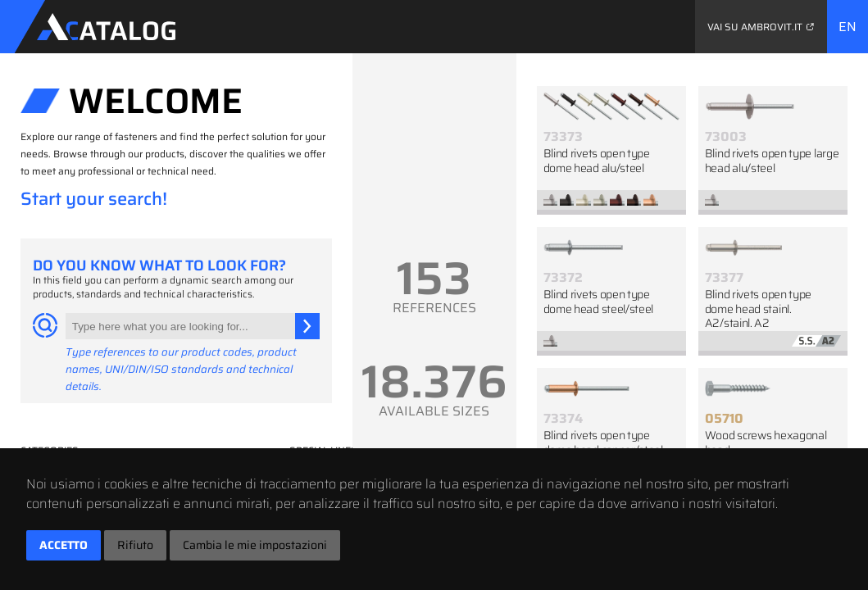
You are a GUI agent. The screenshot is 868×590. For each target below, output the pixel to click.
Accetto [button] (64, 545)
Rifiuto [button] (135, 545)
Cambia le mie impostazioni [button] (255, 545)
